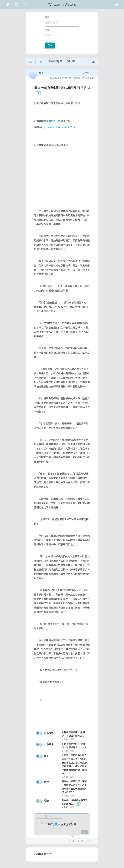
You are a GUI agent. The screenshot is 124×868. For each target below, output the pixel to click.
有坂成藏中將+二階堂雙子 (84, 78)
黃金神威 (67, 78)
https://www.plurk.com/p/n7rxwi (59, 127)
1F (37, 94)
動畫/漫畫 (57, 78)
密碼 (47, 30)
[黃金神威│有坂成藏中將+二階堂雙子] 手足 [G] (62, 88)
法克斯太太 (52, 121)
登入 (50, 45)
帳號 (47, 17)
